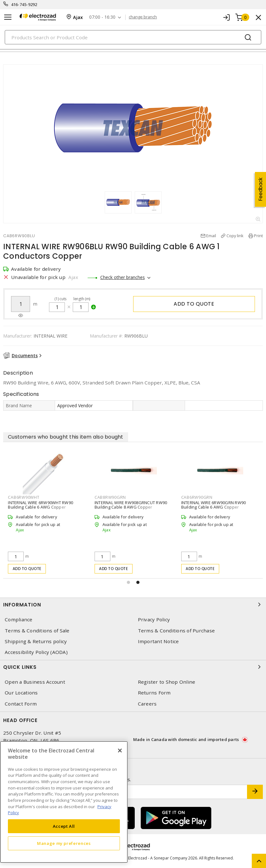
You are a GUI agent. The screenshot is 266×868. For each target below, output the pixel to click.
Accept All (64, 826)
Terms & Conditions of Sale (37, 631)
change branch (143, 17)
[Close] (120, 751)
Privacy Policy (154, 620)
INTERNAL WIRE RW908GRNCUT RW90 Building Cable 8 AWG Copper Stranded (131, 507)
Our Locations (21, 693)
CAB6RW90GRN (197, 497)
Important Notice (158, 641)
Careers (147, 704)
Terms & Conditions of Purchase (176, 631)
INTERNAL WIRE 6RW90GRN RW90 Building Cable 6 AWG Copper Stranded (214, 507)
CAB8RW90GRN (110, 497)
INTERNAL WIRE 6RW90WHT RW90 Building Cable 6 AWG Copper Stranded (40, 507)
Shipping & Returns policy (36, 641)
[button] (128, 582)
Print (258, 236)
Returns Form (154, 693)
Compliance (19, 620)
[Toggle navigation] (8, 17)
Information (133, 605)
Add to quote (194, 304)
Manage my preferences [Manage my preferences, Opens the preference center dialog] (64, 843)
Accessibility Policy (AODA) (36, 652)
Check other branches (123, 277)
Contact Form (21, 704)
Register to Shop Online (167, 682)
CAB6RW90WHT (24, 497)
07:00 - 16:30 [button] (102, 17)
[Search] (133, 37)
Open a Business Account (35, 682)
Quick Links (133, 667)
